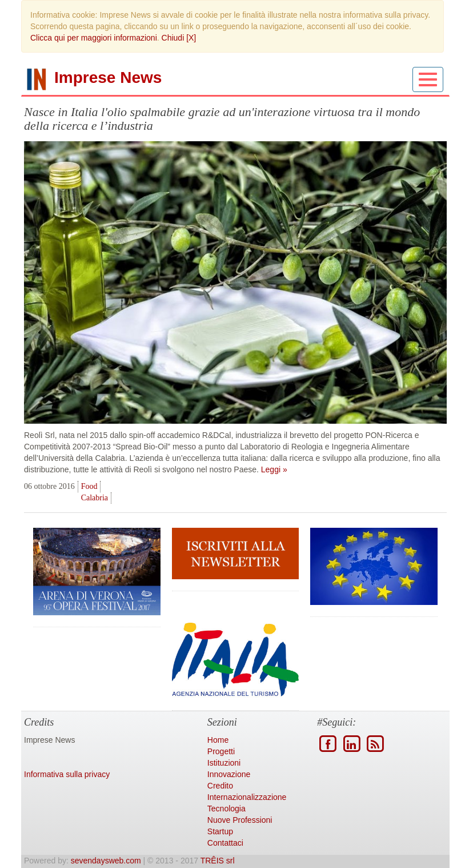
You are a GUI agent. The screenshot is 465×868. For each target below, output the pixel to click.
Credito (220, 786)
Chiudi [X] (179, 38)
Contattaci (225, 843)
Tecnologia (227, 809)
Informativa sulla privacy (67, 774)
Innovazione (229, 774)
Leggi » (274, 469)
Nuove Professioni (240, 820)
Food (89, 486)
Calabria (95, 498)
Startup (220, 831)
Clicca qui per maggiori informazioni (94, 38)
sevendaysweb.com (106, 861)
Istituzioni (224, 763)
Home (218, 740)
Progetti (221, 751)
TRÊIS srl (218, 861)
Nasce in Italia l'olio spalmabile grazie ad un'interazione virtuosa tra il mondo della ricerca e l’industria (222, 119)
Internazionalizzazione (247, 797)
